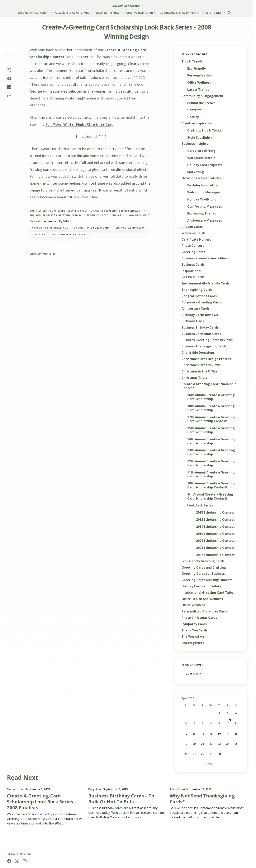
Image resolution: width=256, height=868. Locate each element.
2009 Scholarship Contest (215, 541)
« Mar (209, 764)
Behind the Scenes (201, 103)
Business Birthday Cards (200, 328)
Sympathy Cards (194, 624)
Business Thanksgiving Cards (204, 346)
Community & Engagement (92, 228)
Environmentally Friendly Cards (206, 283)
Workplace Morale (201, 158)
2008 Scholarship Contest (69, 234)
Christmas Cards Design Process (206, 359)
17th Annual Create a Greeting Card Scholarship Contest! (211, 419)
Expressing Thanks (202, 213)
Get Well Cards (193, 277)
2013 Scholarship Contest (215, 512)
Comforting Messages (205, 207)
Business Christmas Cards (48, 211)
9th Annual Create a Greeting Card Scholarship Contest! (210, 496)
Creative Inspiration (197, 123)
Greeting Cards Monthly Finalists (207, 580)
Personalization (199, 75)
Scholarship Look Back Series (130, 215)
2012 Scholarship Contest (215, 520)
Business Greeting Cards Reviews (207, 340)
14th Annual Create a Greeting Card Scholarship (211, 441)
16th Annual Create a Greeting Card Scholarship (211, 397)
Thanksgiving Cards (197, 290)
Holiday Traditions (202, 199)
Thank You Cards (194, 630)
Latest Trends (198, 90)
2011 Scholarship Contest (215, 527)
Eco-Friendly (197, 69)
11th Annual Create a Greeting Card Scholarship (211, 474)
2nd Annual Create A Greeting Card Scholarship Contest (69, 215)
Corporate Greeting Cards (202, 302)
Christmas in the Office (199, 371)
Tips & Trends (192, 61)
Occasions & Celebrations (50, 228)
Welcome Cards (193, 233)
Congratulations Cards (199, 296)
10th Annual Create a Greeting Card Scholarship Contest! (211, 485)
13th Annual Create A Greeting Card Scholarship (211, 452)
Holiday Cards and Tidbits (201, 586)
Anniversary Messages (205, 221)
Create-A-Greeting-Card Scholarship (92, 211)
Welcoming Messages (130, 228)
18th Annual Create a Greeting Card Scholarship (211, 408)
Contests (38, 234)
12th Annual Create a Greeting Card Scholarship (211, 463)
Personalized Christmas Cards (205, 611)
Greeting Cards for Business (203, 574)
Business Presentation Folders (205, 258)
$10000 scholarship (132, 211)
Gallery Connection (127, 6)
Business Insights (195, 144)
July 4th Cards (192, 227)
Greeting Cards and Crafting (204, 568)
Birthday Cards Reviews (200, 315)
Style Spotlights (200, 138)
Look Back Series (200, 505)
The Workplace (193, 637)
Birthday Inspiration (203, 185)
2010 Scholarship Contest (215, 534)
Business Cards (193, 265)
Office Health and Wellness (202, 599)
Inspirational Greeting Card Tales (207, 593)
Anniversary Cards (196, 309)
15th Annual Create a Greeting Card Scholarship (211, 430)
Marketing (196, 172)
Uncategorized (193, 643)
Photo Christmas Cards (199, 618)
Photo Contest (193, 246)
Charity (193, 117)
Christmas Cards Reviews (201, 365)
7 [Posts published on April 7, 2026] (202, 723)
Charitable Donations (198, 353)
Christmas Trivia (194, 378)
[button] (229, 13)
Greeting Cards (193, 252)
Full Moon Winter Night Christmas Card (79, 124)
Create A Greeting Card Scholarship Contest (209, 386)
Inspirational (191, 271)
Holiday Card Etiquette (205, 165)
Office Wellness (199, 83)
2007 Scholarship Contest (215, 555)
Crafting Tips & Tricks (204, 130)
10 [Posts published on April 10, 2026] (228, 723)
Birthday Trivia (193, 321)
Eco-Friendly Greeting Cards (203, 561)
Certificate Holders (196, 240)
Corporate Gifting (201, 151)
